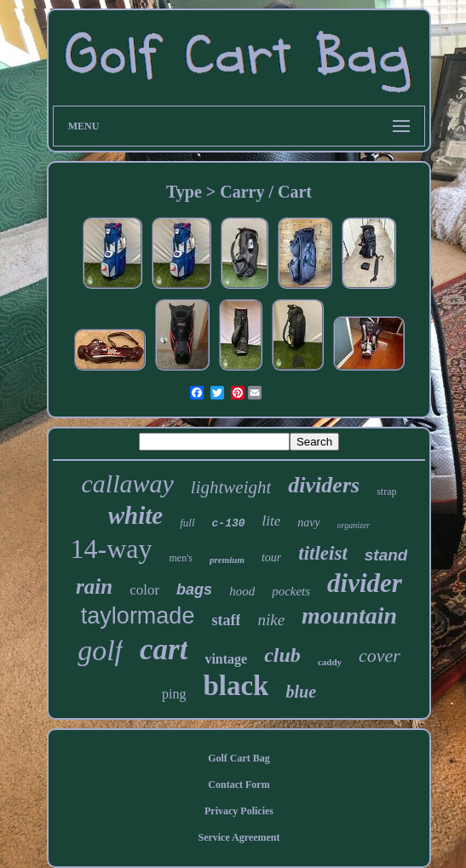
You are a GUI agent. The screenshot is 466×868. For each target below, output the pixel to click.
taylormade (138, 616)
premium (227, 560)
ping (174, 694)
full (187, 523)
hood (242, 591)
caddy (330, 662)
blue (301, 692)
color (144, 590)
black (236, 686)
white (135, 515)
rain (94, 586)
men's (181, 558)
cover (380, 655)
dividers (324, 485)
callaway (128, 483)
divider (365, 583)
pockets (291, 591)
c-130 (229, 523)
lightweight (231, 487)
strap (386, 491)
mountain (349, 615)
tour (271, 558)
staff (226, 620)
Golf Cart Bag (239, 758)
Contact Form (239, 785)
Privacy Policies (239, 811)
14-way (112, 549)
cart (164, 650)
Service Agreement (239, 837)
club (282, 655)
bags (194, 589)
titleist (323, 553)
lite (272, 521)
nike (271, 620)
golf (100, 650)
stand (386, 555)
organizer (354, 525)
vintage (226, 659)
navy (308, 523)
